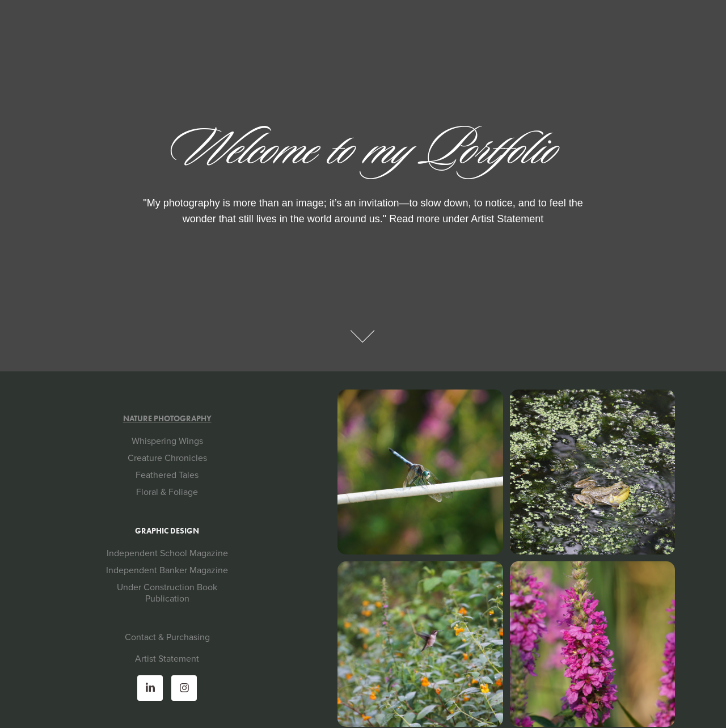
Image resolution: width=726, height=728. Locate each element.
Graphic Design (167, 531)
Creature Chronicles (167, 458)
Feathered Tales (167, 475)
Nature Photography (167, 419)
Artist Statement (167, 658)
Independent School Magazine (167, 553)
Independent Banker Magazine (167, 570)
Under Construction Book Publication (167, 592)
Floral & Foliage (167, 492)
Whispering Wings (167, 441)
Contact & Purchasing (167, 637)
